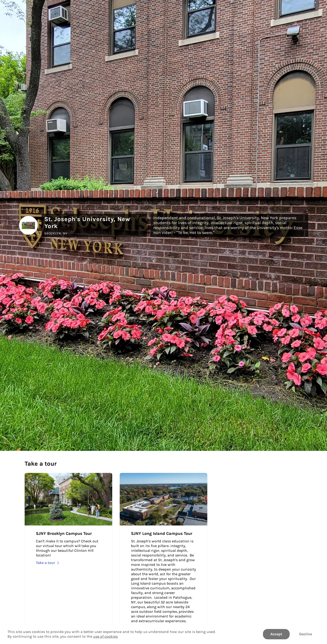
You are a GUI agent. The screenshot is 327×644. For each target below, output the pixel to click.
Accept (276, 634)
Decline (306, 634)
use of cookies (105, 636)
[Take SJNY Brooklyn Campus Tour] (68, 556)
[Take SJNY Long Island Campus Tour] (163, 556)
